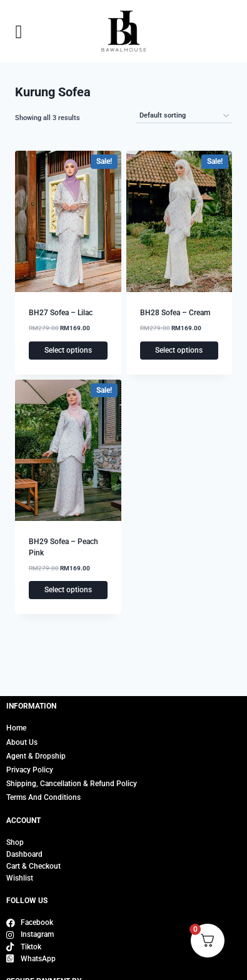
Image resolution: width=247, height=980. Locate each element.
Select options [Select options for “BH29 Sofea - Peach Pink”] (68, 590)
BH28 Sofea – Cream (175, 313)
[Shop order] (184, 116)
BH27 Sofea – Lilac (61, 313)
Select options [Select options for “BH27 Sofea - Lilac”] (68, 350)
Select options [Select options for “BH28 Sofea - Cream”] (179, 350)
